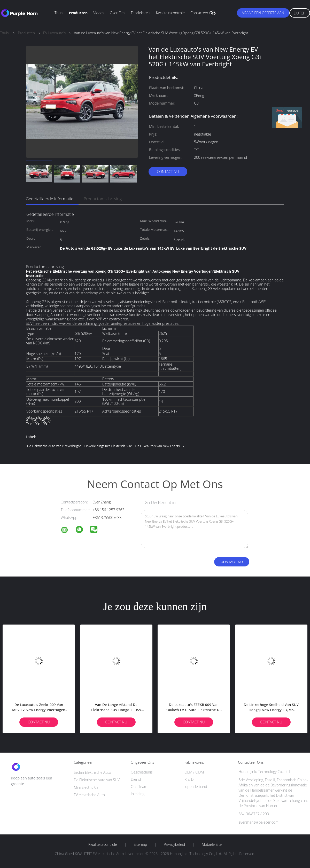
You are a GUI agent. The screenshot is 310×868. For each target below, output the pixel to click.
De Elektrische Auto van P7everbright (54, 446)
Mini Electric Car (87, 787)
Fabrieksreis (141, 13)
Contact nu (168, 172)
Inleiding (138, 794)
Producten (78, 13)
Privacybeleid (174, 845)
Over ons (117, 13)
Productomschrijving (103, 199)
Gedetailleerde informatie (50, 199)
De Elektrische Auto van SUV (97, 780)
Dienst (136, 779)
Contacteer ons (203, 13)
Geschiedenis (142, 772)
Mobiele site (212, 845)
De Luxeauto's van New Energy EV (160, 446)
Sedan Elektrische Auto (92, 772)
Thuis (59, 13)
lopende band (196, 787)
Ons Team (139, 787)
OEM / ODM (194, 772)
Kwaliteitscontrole (170, 13)
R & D (189, 779)
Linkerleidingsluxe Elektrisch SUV (108, 446)
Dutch (300, 13)
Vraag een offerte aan (263, 13)
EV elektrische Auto (89, 795)
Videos (99, 13)
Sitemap (140, 845)
